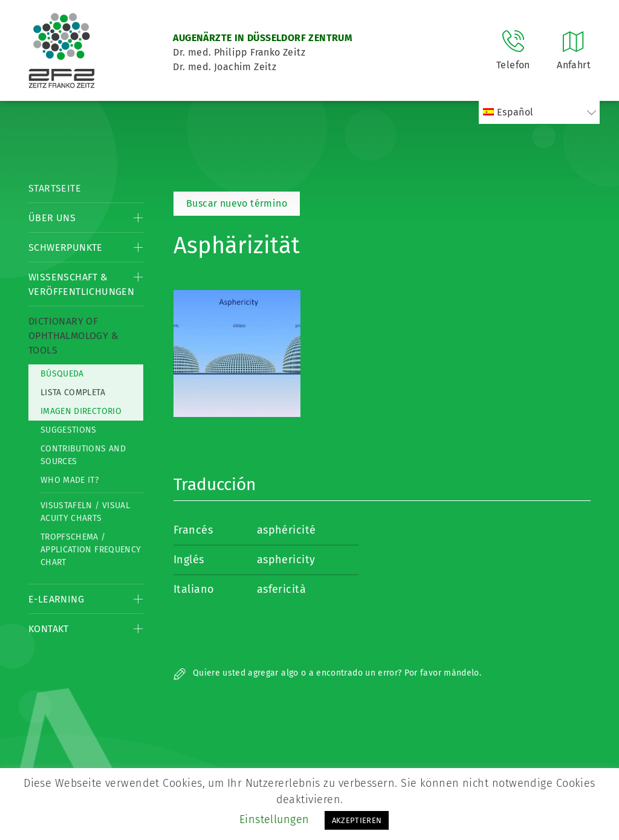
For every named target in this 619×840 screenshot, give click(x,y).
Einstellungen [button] (274, 819)
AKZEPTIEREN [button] (357, 820)
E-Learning (56, 599)
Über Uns (52, 218)
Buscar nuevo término (237, 203)
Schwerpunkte (66, 247)
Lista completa (73, 393)
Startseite (55, 188)
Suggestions (69, 430)
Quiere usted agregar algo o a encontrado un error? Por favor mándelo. (327, 673)
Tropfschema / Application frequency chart (91, 550)
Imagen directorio (81, 411)
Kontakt (49, 629)
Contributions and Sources (83, 455)
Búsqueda (62, 374)
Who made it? (70, 480)
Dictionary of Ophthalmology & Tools (73, 336)
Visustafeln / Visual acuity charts (85, 512)
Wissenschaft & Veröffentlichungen (81, 284)
